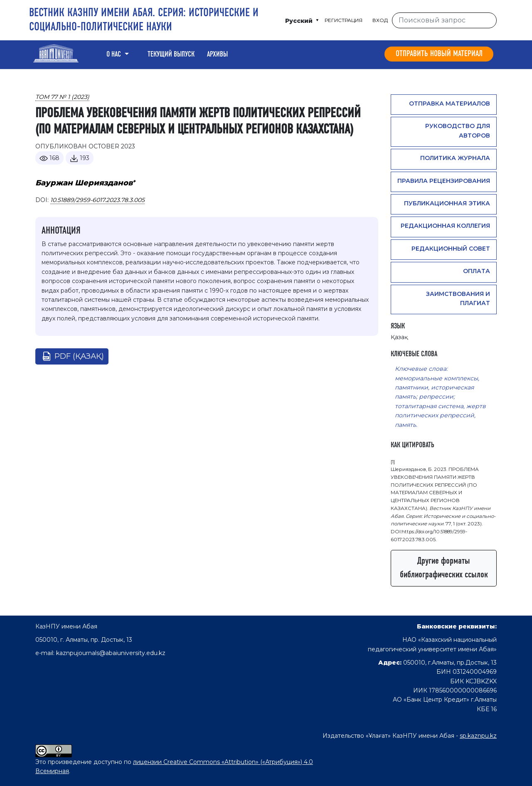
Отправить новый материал (439, 54)
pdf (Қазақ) (79, 356)
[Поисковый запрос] (444, 20)
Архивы (217, 54)
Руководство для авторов (458, 131)
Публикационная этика (447, 203)
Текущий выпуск (171, 54)
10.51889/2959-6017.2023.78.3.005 (97, 200)
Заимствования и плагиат (458, 298)
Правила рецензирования (444, 181)
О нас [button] (115, 54)
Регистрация (344, 20)
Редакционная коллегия (445, 226)
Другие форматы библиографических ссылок (444, 568)
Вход (380, 20)
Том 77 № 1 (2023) (62, 97)
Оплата (477, 271)
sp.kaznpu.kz (478, 736)
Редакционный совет (451, 249)
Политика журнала (455, 158)
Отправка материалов (449, 103)
